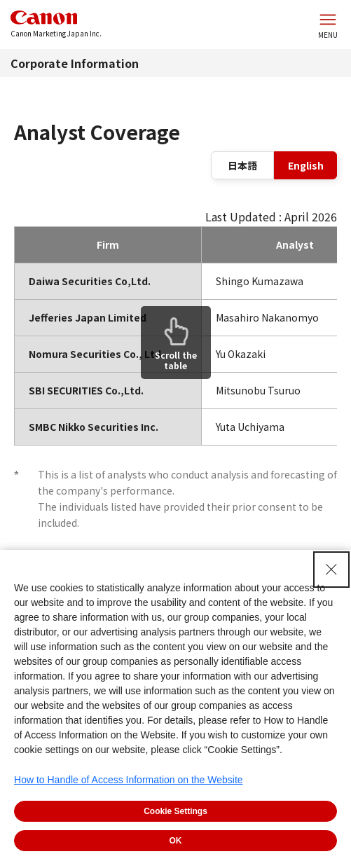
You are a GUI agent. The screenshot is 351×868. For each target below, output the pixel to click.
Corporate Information (75, 63)
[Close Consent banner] (331, 570)
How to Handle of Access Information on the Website (129, 780)
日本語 (242, 165)
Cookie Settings (175, 811)
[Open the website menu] (328, 25)
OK (176, 841)
